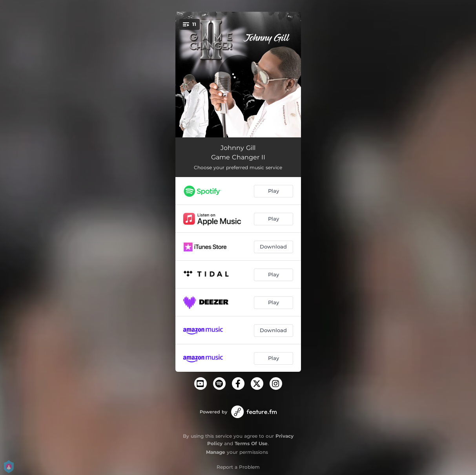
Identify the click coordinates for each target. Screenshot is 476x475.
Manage (216, 452)
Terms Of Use (251, 443)
